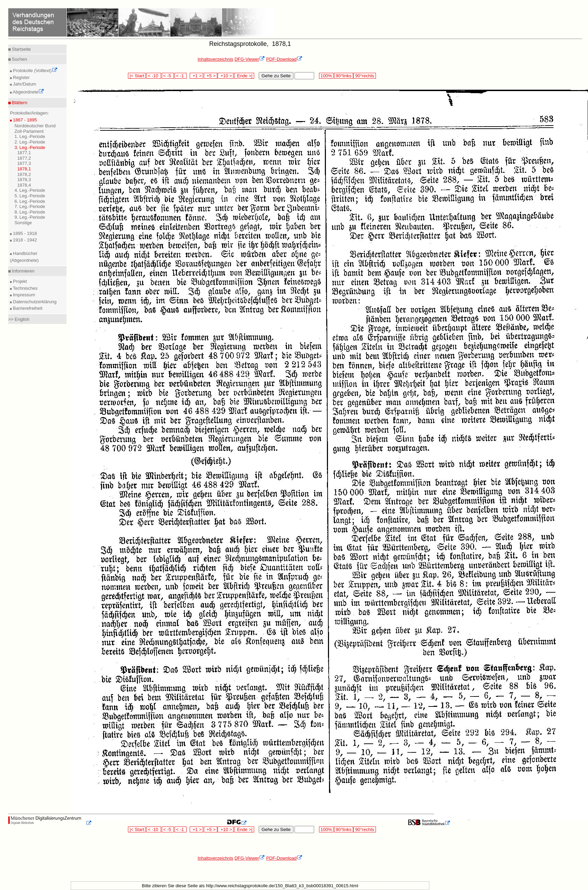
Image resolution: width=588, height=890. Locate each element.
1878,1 (24, 169)
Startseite (21, 49)
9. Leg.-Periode (30, 217)
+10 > (226, 76)
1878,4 (24, 185)
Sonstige (23, 223)
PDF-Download (284, 59)
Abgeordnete (28, 92)
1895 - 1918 (24, 233)
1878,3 (24, 180)
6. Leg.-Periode (30, 201)
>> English (19, 319)
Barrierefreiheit (27, 308)
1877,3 (24, 163)
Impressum (23, 295)
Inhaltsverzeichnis (215, 59)
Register (21, 77)
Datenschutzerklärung (34, 302)
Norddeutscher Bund (35, 126)
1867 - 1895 (24, 120)
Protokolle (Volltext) (35, 71)
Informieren (23, 271)
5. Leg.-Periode (30, 196)
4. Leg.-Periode (30, 190)
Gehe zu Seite (276, 76)
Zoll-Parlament (29, 131)
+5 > (211, 76)
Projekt (19, 281)
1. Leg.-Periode (30, 136)
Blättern (19, 103)
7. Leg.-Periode (30, 206)
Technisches (25, 288)
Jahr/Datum (24, 84)
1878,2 (24, 174)
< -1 (181, 76)
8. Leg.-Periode (30, 212)
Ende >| (244, 76)
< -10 (154, 76)
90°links (344, 76)
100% (326, 76)
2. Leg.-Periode (30, 142)
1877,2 (24, 158)
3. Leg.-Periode (30, 147)
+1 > (196, 76)
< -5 (168, 76)
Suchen (19, 59)
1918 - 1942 (24, 240)
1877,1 (24, 153)
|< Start (137, 76)
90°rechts (365, 76)
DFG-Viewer (250, 59)
